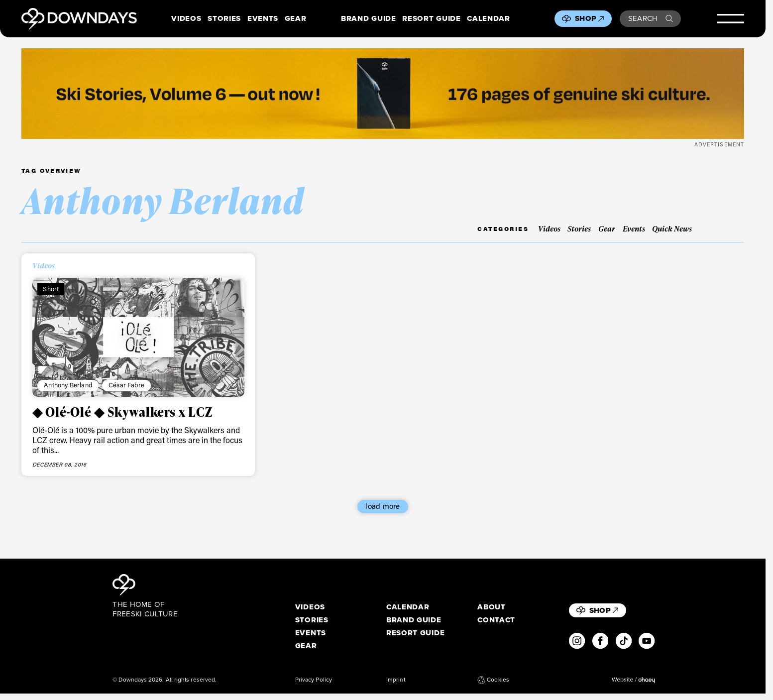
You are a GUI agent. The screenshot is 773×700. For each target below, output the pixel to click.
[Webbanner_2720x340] (383, 93)
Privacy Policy (314, 680)
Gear (296, 19)
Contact (496, 620)
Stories (224, 19)
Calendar (488, 19)
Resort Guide (431, 19)
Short (51, 289)
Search (651, 18)
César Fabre (126, 385)
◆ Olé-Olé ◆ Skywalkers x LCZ (122, 412)
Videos (186, 19)
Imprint (396, 680)
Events (263, 19)
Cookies (493, 680)
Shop (589, 18)
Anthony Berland (68, 385)
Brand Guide (368, 19)
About (491, 607)
